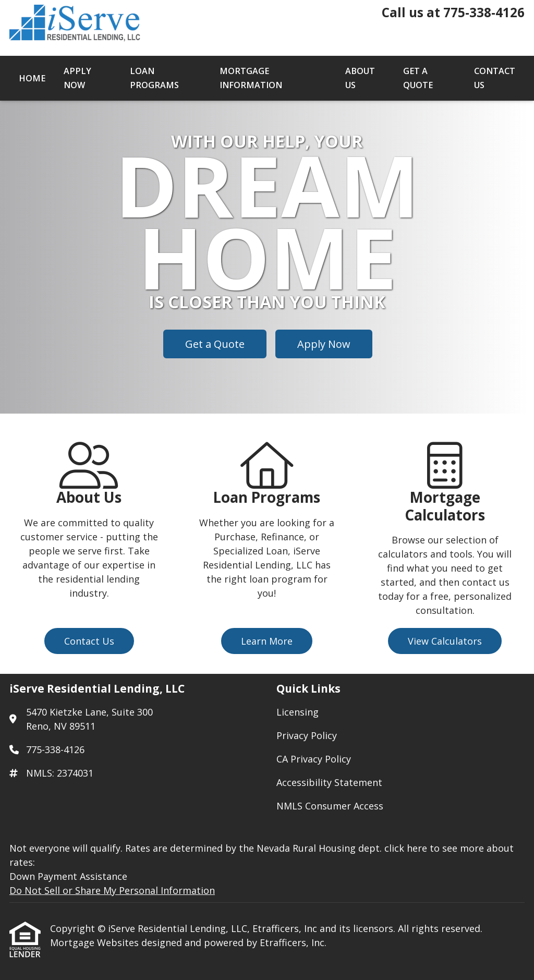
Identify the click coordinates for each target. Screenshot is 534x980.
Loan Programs (154, 78)
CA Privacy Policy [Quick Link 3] (314, 759)
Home (32, 78)
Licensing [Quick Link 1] (298, 712)
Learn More (267, 641)
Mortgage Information (251, 78)
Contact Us (495, 78)
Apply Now (77, 78)
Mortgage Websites (96, 942)
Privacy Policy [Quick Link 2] (307, 735)
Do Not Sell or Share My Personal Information (112, 890)
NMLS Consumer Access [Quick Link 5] (330, 806)
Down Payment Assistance (68, 876)
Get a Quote (418, 78)
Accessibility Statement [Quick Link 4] (329, 782)
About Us (360, 78)
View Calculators (445, 641)
